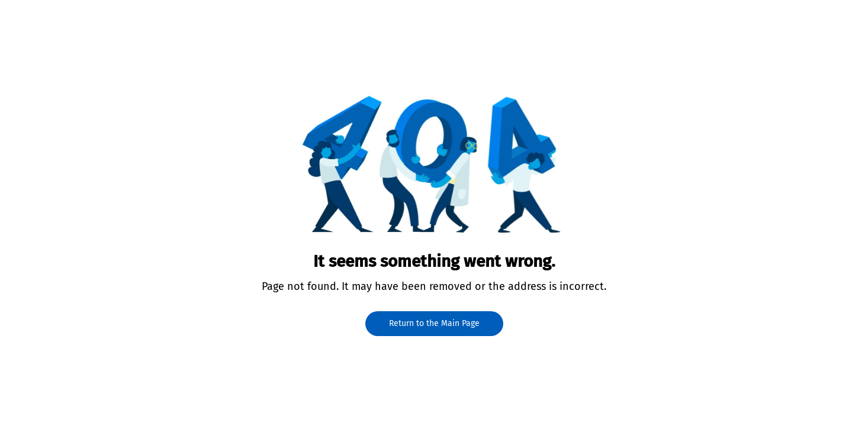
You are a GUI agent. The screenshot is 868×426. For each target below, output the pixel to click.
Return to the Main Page (434, 323)
